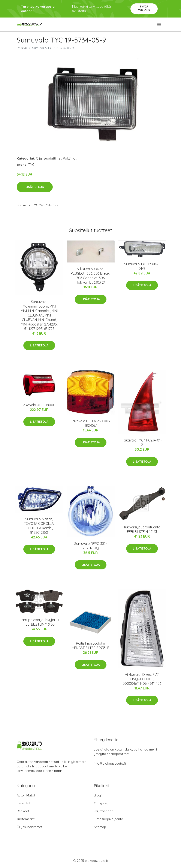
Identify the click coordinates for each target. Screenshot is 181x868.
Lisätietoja (35, 187)
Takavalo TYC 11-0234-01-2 (142, 442)
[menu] (159, 25)
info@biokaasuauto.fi (110, 763)
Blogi (98, 795)
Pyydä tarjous (144, 8)
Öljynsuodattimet (49, 158)
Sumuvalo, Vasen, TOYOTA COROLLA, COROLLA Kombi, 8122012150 (39, 526)
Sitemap (100, 827)
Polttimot (70, 158)
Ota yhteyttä (103, 803)
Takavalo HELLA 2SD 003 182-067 (90, 423)
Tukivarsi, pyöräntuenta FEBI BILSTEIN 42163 (142, 529)
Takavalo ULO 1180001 (39, 405)
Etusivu (22, 48)
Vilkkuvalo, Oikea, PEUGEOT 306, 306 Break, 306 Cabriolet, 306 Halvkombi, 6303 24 (90, 276)
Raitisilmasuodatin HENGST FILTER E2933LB (91, 646)
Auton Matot (26, 795)
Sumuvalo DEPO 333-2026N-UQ (91, 546)
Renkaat (23, 811)
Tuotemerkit (26, 819)
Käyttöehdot (103, 811)
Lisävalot (23, 803)
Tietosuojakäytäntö (108, 819)
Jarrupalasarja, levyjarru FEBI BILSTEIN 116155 (39, 622)
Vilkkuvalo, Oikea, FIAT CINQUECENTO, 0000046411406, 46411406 (142, 679)
